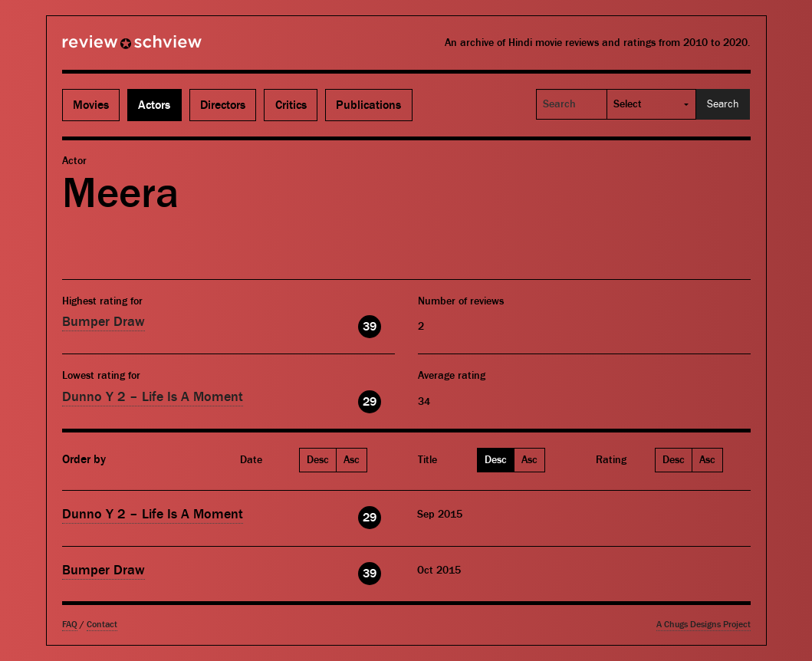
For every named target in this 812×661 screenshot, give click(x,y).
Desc (318, 460)
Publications (368, 105)
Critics (291, 105)
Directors (223, 105)
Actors (154, 105)
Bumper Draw (104, 322)
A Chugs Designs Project (704, 625)
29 (370, 402)
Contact (102, 625)
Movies (91, 105)
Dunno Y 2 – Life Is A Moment (153, 397)
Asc (352, 460)
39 (370, 327)
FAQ (70, 625)
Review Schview (106, 48)
